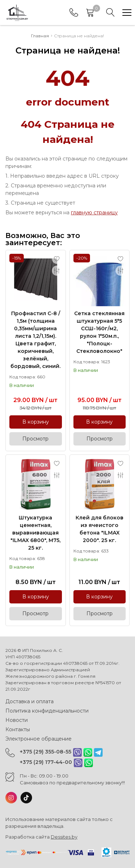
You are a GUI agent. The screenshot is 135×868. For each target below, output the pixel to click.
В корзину (36, 422)
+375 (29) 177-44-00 (46, 762)
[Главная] (17, 13)
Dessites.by (64, 837)
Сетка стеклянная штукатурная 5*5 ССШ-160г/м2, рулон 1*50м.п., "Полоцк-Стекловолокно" (99, 332)
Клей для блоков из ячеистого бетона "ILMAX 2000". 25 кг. (100, 529)
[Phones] (74, 13)
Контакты (18, 729)
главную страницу (94, 213)
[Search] (111, 13)
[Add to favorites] (57, 259)
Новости (17, 720)
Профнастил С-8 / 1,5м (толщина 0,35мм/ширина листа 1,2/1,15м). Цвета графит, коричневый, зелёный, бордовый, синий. (35, 340)
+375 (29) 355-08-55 (46, 752)
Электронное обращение (39, 739)
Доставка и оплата (30, 701)
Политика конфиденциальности (47, 711)
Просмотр (35, 439)
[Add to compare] (57, 271)
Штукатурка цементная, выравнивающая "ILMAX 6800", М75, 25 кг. (35, 533)
